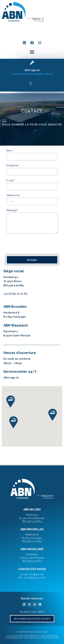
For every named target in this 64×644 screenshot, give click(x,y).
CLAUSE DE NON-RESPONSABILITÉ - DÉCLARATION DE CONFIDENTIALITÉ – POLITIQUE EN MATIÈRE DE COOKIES (32, 637)
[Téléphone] (32, 202)
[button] (31, 30)
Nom (10, 151)
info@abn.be (12, 298)
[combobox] (10, 202)
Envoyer (32, 260)
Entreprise (13, 165)
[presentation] (32, 250)
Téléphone (14, 195)
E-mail (11, 180)
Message (12, 210)
